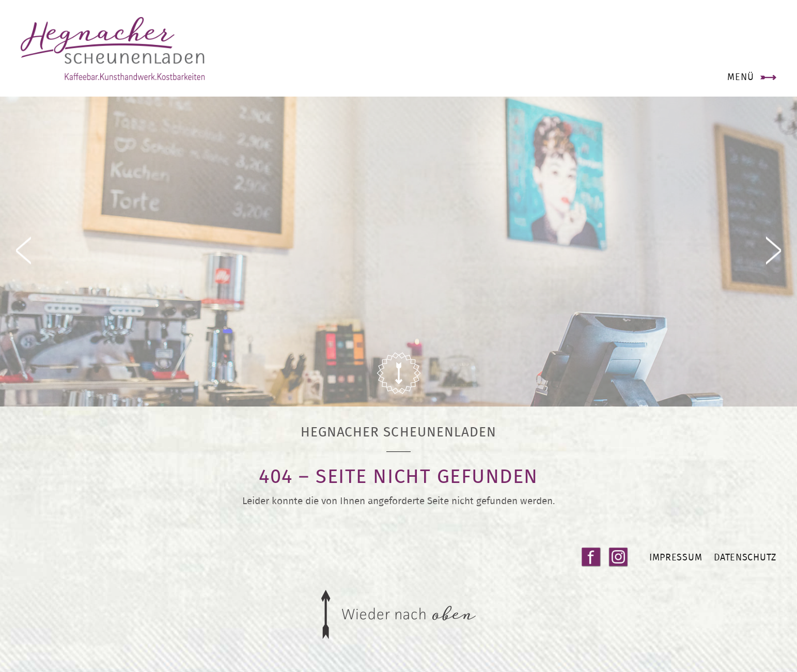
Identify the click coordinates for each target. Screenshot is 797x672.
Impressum (676, 557)
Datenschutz (745, 557)
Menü (740, 77)
